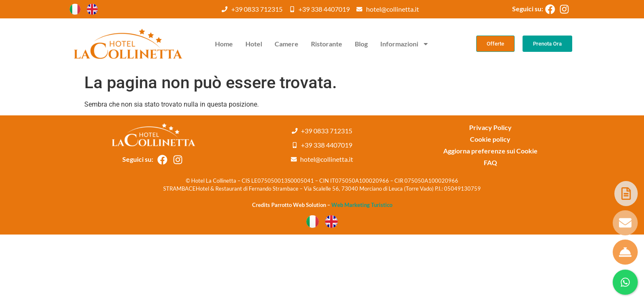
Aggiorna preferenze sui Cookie (490, 151)
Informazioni (405, 44)
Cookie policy (490, 139)
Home (224, 44)
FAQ (490, 162)
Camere (287, 44)
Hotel (254, 44)
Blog (361, 44)
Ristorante (327, 44)
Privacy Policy (490, 127)
